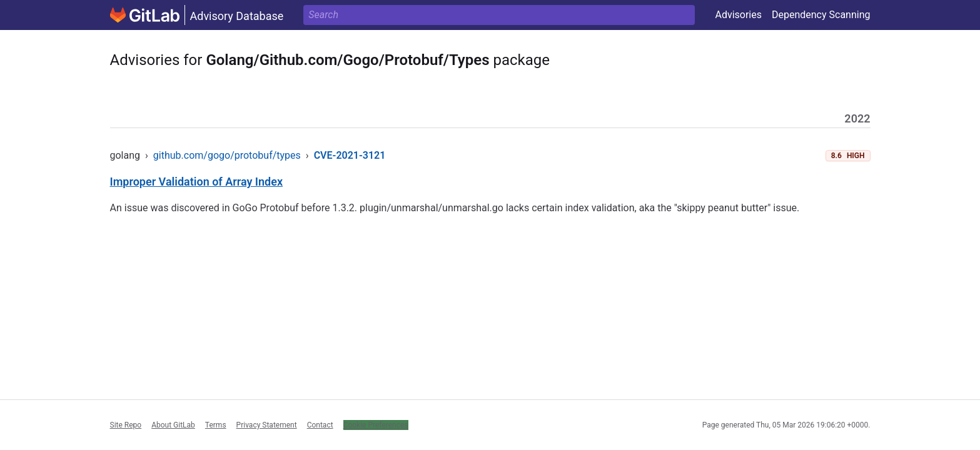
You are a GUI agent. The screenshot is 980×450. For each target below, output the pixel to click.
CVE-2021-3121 (350, 155)
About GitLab (173, 425)
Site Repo (126, 425)
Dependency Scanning (821, 15)
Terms (216, 425)
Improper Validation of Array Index (197, 182)
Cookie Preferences (376, 425)
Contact (320, 425)
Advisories (738, 15)
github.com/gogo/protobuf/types (227, 155)
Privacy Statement (267, 425)
